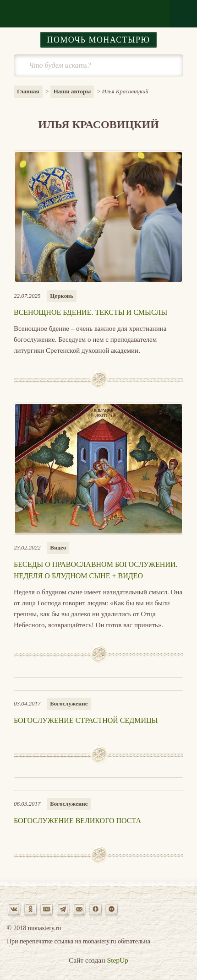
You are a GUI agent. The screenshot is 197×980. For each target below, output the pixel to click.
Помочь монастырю (99, 40)
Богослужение (69, 703)
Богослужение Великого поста (77, 821)
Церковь (62, 296)
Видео (58, 547)
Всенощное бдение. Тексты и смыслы (90, 312)
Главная (28, 91)
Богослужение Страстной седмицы (86, 720)
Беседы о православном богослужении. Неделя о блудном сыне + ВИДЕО (96, 570)
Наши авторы (72, 91)
